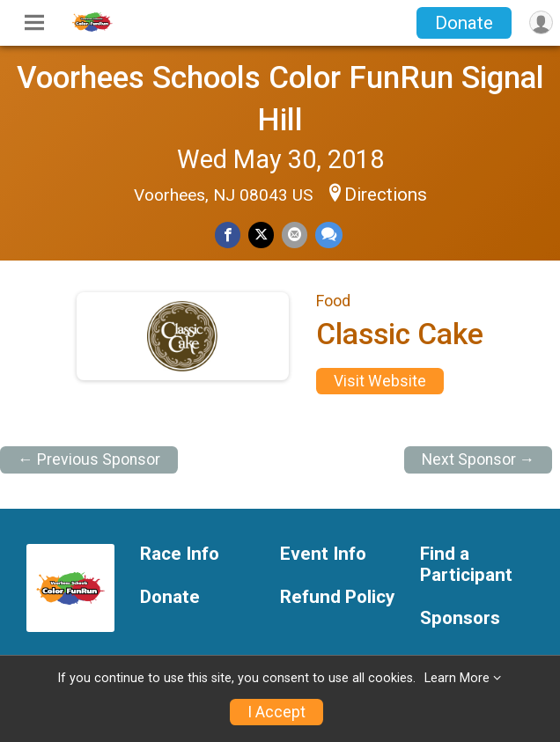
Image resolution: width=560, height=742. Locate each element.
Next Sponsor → (479, 459)
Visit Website (380, 381)
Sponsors (460, 618)
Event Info (323, 554)
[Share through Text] (329, 235)
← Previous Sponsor (89, 459)
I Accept (276, 712)
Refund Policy (337, 597)
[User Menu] (541, 22)
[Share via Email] (295, 235)
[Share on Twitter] (261, 235)
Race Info (180, 554)
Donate (464, 23)
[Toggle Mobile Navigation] (34, 23)
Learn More (457, 678)
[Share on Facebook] (228, 235)
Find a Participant (466, 565)
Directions (386, 195)
